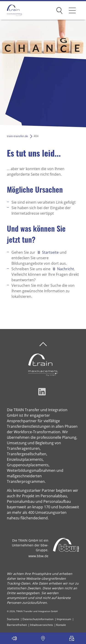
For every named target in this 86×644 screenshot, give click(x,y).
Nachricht (66, 269)
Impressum (64, 619)
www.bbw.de (38, 556)
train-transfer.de (17, 136)
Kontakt (61, 625)
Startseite (50, 252)
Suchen (59, 10)
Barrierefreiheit (17, 625)
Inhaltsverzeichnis (42, 625)
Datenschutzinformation (38, 619)
